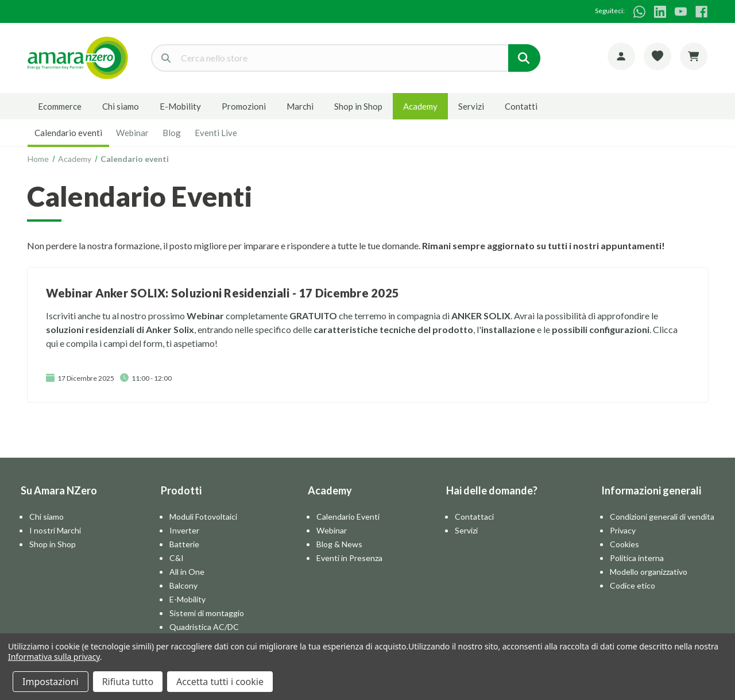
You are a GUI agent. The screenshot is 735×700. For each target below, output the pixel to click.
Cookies (624, 544)
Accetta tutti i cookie (220, 682)
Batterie (184, 544)
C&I (177, 558)
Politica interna (637, 558)
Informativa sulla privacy (54, 657)
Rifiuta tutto (128, 682)
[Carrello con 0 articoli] (694, 56)
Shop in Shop (358, 106)
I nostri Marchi (55, 530)
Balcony (183, 585)
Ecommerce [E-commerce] (60, 106)
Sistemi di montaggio (207, 613)
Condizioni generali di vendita (662, 517)
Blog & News (339, 544)
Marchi (300, 106)
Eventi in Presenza (349, 558)
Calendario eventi (68, 133)
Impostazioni (51, 682)
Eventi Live (216, 133)
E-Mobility (180, 106)
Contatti (521, 106)
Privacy (623, 530)
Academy (420, 106)
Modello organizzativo (649, 572)
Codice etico (633, 585)
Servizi (471, 106)
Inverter (184, 530)
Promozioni (244, 106)
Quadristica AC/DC (204, 627)
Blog (172, 133)
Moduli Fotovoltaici (203, 517)
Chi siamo (121, 106)
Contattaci (474, 517)
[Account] (621, 56)
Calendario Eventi (348, 517)
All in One (187, 572)
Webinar (132, 133)
